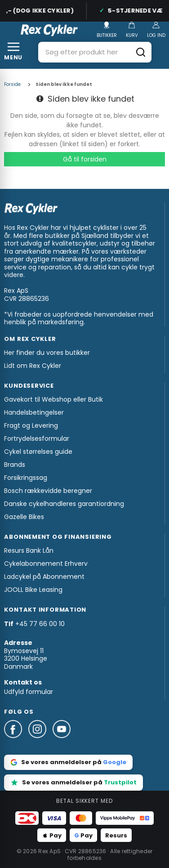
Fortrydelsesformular (37, 438)
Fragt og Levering (31, 425)
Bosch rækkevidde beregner (48, 491)
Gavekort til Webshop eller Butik (53, 399)
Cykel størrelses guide (38, 452)
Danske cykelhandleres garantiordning (64, 504)
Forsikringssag (26, 478)
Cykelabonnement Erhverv (46, 564)
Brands (15, 465)
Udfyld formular (29, 692)
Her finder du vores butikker (47, 353)
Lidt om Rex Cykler (33, 366)
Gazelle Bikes (24, 517)
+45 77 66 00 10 (40, 624)
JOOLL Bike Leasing (33, 590)
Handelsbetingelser (34, 412)
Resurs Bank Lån (29, 550)
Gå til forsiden (85, 159)
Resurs (116, 835)
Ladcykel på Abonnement (44, 577)
